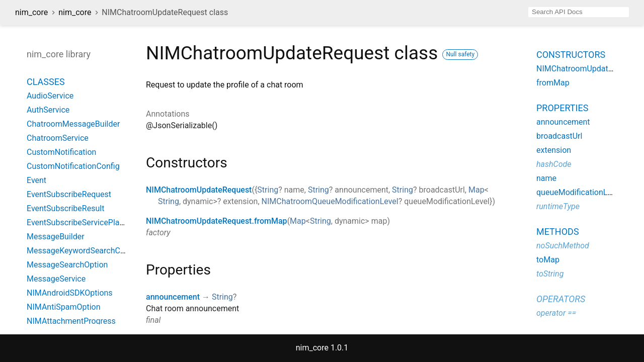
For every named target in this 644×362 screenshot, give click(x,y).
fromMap (553, 83)
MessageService (56, 279)
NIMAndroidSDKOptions (70, 293)
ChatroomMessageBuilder (73, 124)
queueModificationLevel (579, 192)
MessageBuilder (56, 237)
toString (550, 274)
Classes (46, 82)
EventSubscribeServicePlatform (83, 222)
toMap (548, 260)
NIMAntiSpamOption (64, 307)
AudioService (50, 96)
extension (554, 150)
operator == (556, 313)
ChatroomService (58, 138)
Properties (562, 108)
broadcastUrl (559, 136)
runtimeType (558, 206)
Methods (558, 232)
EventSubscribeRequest (69, 194)
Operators (561, 299)
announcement (173, 297)
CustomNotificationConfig (73, 166)
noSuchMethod (563, 246)
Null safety (460, 54)
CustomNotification (61, 152)
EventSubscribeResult (65, 208)
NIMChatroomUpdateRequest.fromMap (217, 221)
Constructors (571, 55)
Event (36, 180)
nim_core (31, 12)
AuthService (48, 110)
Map (476, 190)
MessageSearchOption (67, 265)
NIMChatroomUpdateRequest (199, 190)
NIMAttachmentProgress (71, 321)
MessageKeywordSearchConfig (83, 251)
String (268, 190)
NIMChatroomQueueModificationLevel (330, 201)
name (546, 178)
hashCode (554, 164)
